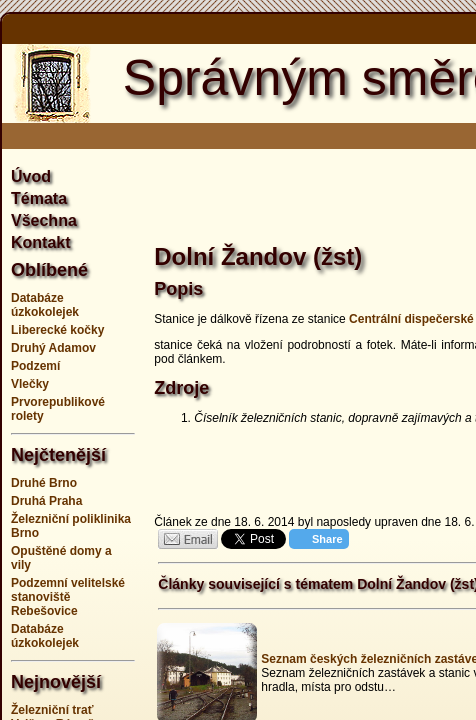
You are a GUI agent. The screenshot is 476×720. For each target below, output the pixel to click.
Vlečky (30, 384)
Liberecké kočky (57, 330)
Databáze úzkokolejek (45, 305)
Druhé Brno (44, 483)
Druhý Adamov (53, 348)
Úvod (31, 176)
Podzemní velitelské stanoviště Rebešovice (68, 597)
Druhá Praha (46, 501)
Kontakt (41, 242)
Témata (39, 198)
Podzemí (35, 366)
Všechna (44, 220)
